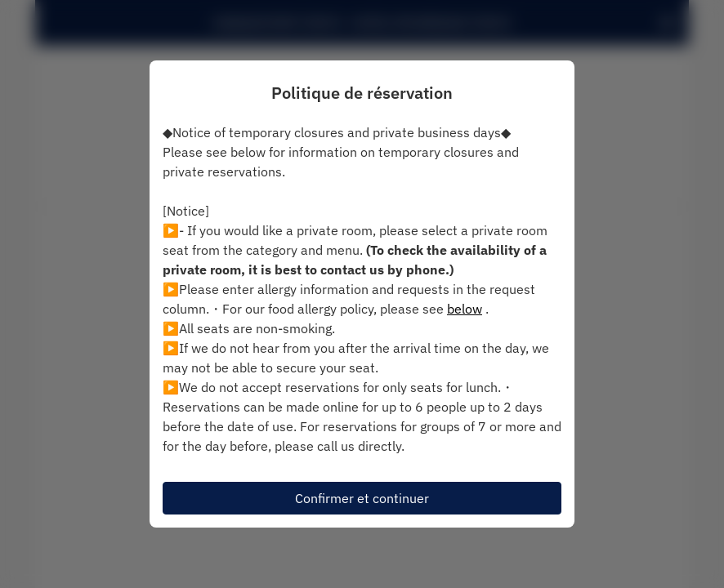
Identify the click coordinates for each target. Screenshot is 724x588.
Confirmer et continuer (362, 498)
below (465, 309)
